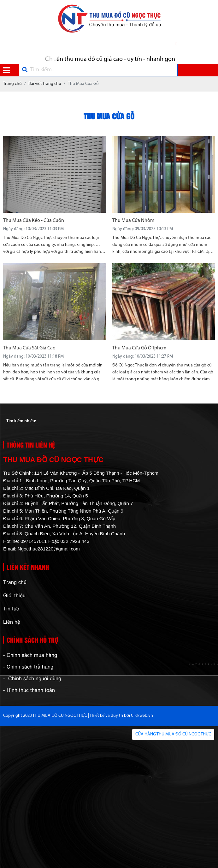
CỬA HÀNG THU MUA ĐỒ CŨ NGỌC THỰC (173, 734)
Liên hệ (12, 621)
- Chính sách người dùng (32, 678)
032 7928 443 (75, 541)
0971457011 (34, 541)
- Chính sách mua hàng (30, 655)
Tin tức (11, 608)
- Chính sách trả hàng (28, 666)
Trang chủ (15, 582)
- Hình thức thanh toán (29, 690)
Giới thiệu (14, 595)
